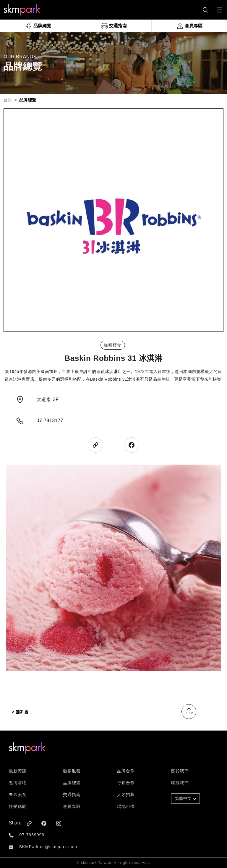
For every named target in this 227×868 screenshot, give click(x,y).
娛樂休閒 (18, 806)
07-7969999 (32, 835)
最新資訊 (18, 771)
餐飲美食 (18, 795)
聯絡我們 (180, 783)
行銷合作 (126, 783)
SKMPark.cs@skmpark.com (48, 847)
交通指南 (72, 795)
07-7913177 (50, 421)
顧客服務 (72, 771)
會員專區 (72, 806)
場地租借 (126, 806)
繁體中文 (185, 798)
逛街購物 (18, 783)
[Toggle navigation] (219, 10)
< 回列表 (20, 712)
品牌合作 (126, 771)
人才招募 (126, 795)
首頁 (8, 100)
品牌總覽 (72, 783)
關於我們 (180, 771)
